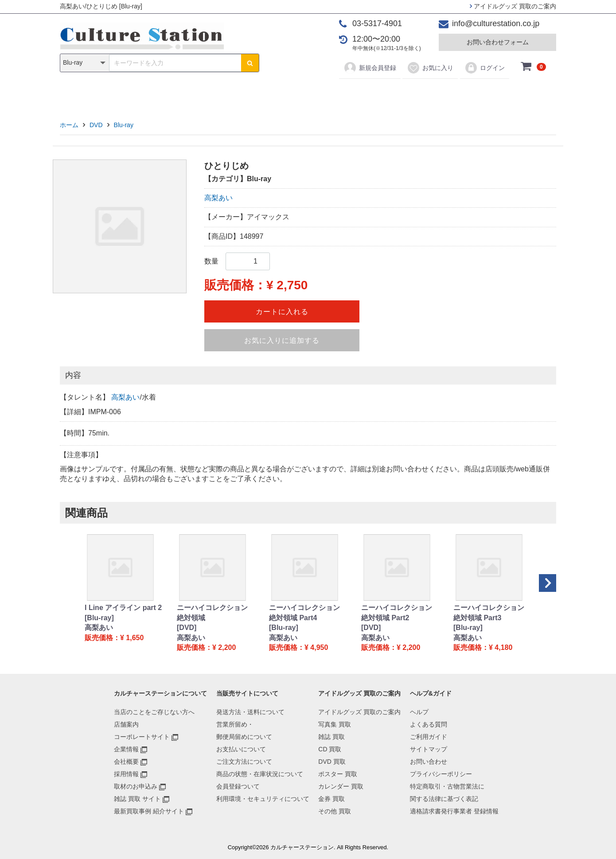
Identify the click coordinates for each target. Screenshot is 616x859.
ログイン (485, 68)
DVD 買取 (332, 762)
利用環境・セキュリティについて (263, 799)
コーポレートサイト (142, 737)
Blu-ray (124, 125)
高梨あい (218, 198)
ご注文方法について (244, 762)
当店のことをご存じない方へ (154, 712)
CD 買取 (330, 749)
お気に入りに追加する (282, 340)
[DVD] (187, 628)
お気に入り (430, 68)
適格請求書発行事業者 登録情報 (454, 811)
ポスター (311, 94)
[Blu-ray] (99, 618)
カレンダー (359, 94)
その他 (434, 94)
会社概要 (126, 762)
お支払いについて (241, 749)
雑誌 (216, 94)
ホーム (69, 125)
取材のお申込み (136, 786)
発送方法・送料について (250, 712)
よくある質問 (429, 724)
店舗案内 (126, 724)
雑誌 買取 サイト (137, 799)
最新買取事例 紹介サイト (149, 811)
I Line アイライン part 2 (123, 608)
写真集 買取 (335, 724)
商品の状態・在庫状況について (260, 774)
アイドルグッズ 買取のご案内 (513, 6)
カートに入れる (282, 312)
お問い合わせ (429, 762)
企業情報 (126, 749)
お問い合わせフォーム (498, 42)
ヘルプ (419, 712)
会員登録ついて (238, 786)
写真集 (182, 94)
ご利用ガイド (429, 737)
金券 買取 (331, 799)
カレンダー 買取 (341, 786)
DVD (273, 94)
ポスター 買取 (338, 774)
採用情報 (126, 774)
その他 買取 (335, 811)
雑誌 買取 (331, 737)
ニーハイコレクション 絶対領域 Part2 (397, 612)
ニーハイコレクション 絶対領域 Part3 (489, 612)
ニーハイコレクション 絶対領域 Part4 (304, 612)
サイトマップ (429, 749)
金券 (400, 94)
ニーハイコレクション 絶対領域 (212, 612)
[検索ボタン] (250, 63)
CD (244, 94)
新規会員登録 (370, 68)
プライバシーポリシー (441, 774)
